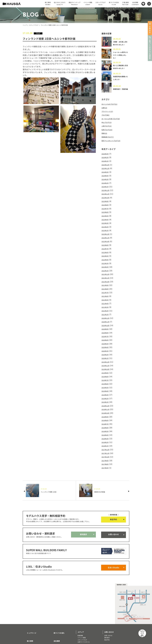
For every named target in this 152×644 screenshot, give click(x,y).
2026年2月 (106, 157)
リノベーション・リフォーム (33, 630)
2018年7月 (106, 405)
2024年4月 (106, 174)
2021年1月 (106, 303)
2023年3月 (106, 218)
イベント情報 (82, 610)
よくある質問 (56, 623)
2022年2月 (106, 259)
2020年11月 (106, 310)
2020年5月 (106, 331)
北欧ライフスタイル (84, 614)
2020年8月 (106, 320)
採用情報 (54, 617)
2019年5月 (106, 371)
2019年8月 (106, 361)
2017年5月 (106, 446)
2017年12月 (106, 429)
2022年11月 (106, 232)
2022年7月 (106, 242)
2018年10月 (106, 395)
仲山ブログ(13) (108, 124)
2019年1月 (106, 385)
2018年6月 (106, 409)
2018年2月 (106, 422)
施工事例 (27, 610)
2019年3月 (106, 378)
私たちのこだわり (31, 617)
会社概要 (54, 610)
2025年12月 (106, 164)
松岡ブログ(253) (108, 131)
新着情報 (80, 608)
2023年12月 (106, 188)
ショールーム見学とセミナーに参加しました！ (120, 56)
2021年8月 (106, 280)
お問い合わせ (114, 512)
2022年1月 (106, 263)
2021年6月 (106, 286)
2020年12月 (106, 307)
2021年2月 (106, 300)
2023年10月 (106, 195)
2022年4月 (106, 252)
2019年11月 (106, 351)
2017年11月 (106, 432)
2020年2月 (106, 341)
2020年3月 (106, 337)
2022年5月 (106, 249)
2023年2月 (106, 222)
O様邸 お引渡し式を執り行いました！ (121, 44)
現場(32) (105, 134)
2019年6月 (106, 368)
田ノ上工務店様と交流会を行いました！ (120, 69)
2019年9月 (106, 358)
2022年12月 (106, 229)
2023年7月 (106, 205)
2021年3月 (106, 297)
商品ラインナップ (31, 623)
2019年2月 (106, 381)
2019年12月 (106, 348)
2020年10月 (106, 314)
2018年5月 (106, 412)
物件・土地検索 (83, 619)
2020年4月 (106, 334)
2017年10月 (106, 436)
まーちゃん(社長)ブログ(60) (113, 121)
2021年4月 (106, 293)
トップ (25, 25)
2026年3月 (106, 154)
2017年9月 (106, 439)
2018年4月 (106, 415)
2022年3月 (106, 256)
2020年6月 (106, 327)
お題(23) (105, 110)
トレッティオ (28, 626)
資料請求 (83, 512)
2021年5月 (106, 290)
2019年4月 (106, 375)
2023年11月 (106, 191)
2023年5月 (106, 212)
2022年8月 (106, 239)
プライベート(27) (109, 114)
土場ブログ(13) (108, 127)
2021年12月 (106, 266)
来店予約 (114, 498)
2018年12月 (106, 388)
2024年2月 (106, 181)
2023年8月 (106, 201)
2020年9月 (106, 317)
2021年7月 (106, 283)
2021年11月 (106, 269)
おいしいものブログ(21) (111, 107)
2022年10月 (106, 235)
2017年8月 (106, 443)
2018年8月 (106, 402)
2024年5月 (106, 171)
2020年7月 (106, 324)
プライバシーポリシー (59, 629)
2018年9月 (106, 398)
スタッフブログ (34, 25)
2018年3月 (106, 419)
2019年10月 (106, 354)
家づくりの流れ (57, 604)
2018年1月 (106, 426)
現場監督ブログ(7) (109, 138)
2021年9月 (106, 276)
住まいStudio (114, 541)
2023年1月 (106, 225)
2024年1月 (106, 185)
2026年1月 (106, 161)
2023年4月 (106, 215)
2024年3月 (106, 178)
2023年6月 (106, 208)
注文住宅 (27, 628)
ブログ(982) (106, 117)
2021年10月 (106, 273)
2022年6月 (106, 246)
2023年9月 (106, 198)
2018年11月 (106, 392)
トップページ (29, 604)
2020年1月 (106, 344)
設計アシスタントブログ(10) (113, 141)
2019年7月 (106, 364)
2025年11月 (106, 168)
